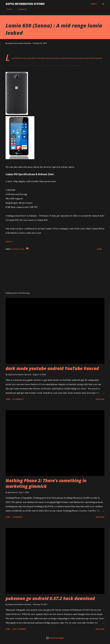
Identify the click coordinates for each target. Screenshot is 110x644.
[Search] (94, 4)
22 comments (18, 399)
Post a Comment (19, 629)
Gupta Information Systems (25, 4)
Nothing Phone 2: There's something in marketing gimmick (46, 483)
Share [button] (99, 249)
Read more (100, 399)
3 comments (17, 517)
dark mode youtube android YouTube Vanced (52, 368)
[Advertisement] (55, 273)
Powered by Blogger (55, 638)
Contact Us (21, 9)
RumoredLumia (18, 249)
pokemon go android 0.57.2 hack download (50, 598)
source (9, 241)
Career (8, 9)
